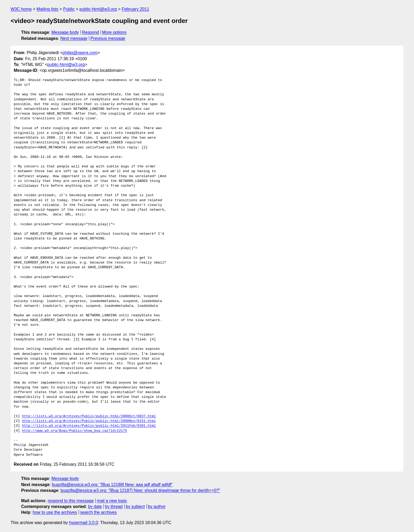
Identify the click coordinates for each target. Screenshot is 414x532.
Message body (65, 32)
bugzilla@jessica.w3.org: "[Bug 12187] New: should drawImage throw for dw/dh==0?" (140, 490)
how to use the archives (55, 512)
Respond (91, 32)
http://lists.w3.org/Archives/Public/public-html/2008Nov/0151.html (89, 421)
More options (114, 32)
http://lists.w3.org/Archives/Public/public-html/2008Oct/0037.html (89, 416)
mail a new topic (112, 501)
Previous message (108, 38)
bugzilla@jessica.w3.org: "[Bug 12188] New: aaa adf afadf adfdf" (112, 485)
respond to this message (70, 501)
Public (69, 9)
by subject (135, 507)
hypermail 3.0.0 (83, 523)
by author (157, 507)
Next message (74, 38)
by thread (114, 507)
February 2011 (135, 9)
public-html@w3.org (98, 9)
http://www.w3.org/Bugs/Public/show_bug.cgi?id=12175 (74, 431)
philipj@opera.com (80, 53)
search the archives (99, 512)
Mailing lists (47, 9)
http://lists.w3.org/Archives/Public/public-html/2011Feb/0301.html (89, 426)
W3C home (21, 9)
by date (95, 507)
